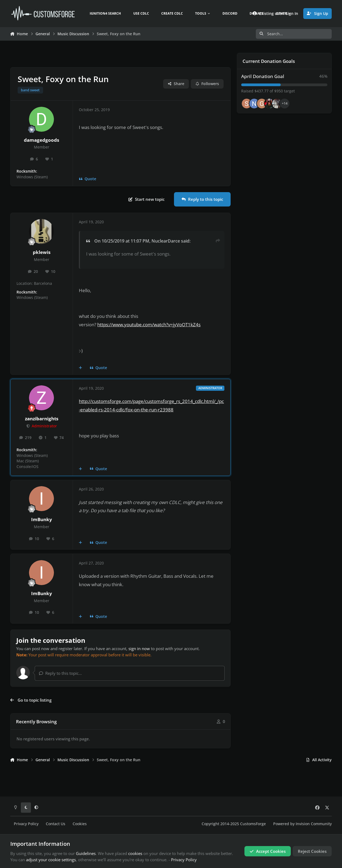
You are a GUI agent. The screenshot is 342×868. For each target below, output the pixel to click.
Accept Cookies (268, 851)
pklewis (42, 252)
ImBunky (42, 519)
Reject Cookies (312, 851)
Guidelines (86, 853)
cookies (135, 853)
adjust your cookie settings (51, 860)
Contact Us (56, 824)
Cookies (80, 824)
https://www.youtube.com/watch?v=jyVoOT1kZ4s (149, 325)
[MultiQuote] (81, 368)
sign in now (139, 648)
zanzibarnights (42, 419)
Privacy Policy (26, 824)
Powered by (302, 824)
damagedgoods (41, 140)
